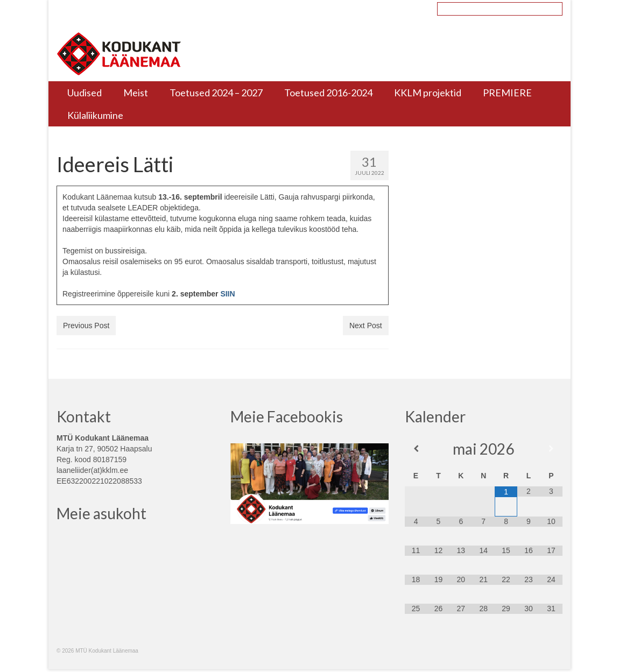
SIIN (227, 294)
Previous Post (86, 326)
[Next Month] (551, 449)
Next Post (366, 326)
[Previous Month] (416, 449)
